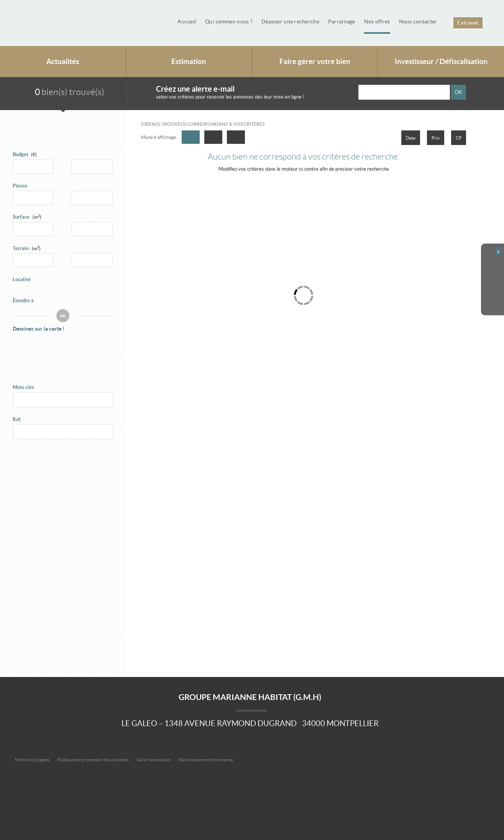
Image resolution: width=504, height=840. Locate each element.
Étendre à (23, 301)
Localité (22, 279)
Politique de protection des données (93, 760)
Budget (21, 154)
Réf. (17, 419)
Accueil (187, 21)
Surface (27, 217)
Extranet (468, 23)
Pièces (20, 186)
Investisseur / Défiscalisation (441, 62)
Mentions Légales (32, 760)
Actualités (63, 62)
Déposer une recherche (290, 21)
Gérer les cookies (153, 760)
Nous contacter (418, 21)
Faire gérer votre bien (315, 62)
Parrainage (342, 21)
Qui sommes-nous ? (229, 21)
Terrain (27, 248)
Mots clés (23, 387)
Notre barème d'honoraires (206, 760)
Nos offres (377, 21)
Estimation (189, 62)
